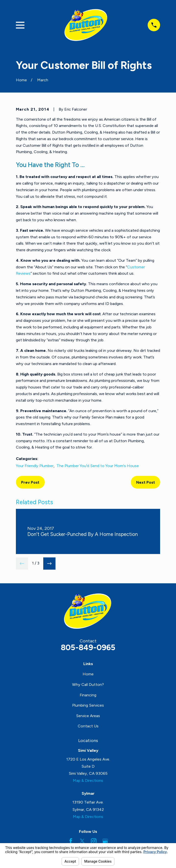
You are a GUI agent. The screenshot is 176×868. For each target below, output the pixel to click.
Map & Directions (88, 780)
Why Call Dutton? (88, 685)
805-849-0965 (88, 647)
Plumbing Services (88, 705)
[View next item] (49, 564)
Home (88, 674)
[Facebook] (71, 841)
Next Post (146, 482)
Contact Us (88, 726)
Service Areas (88, 716)
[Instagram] (94, 841)
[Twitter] (82, 841)
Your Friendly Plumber (35, 466)
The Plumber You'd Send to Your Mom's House (98, 466)
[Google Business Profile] (105, 841)
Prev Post (30, 482)
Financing (88, 695)
